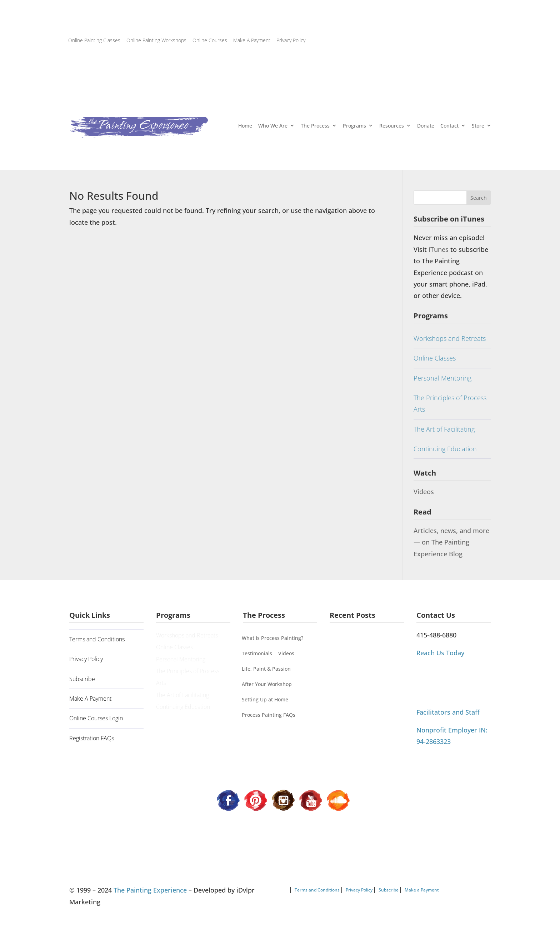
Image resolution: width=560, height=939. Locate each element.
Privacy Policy (291, 40)
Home (245, 126)
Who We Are (273, 126)
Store (478, 126)
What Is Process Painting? (272, 638)
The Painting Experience (150, 890)
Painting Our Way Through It (364, 655)
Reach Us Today (440, 653)
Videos (424, 492)
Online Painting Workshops (156, 40)
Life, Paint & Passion (266, 669)
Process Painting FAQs (269, 715)
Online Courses (210, 40)
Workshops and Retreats (450, 338)
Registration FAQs (92, 738)
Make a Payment (422, 890)
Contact (449, 126)
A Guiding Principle (354, 639)
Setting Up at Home (265, 699)
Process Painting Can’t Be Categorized (361, 677)
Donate (426, 126)
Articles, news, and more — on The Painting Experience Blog (451, 542)
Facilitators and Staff (448, 712)
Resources (392, 126)
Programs (354, 126)
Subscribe (82, 679)
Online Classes (435, 358)
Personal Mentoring (442, 378)
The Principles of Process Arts (450, 403)
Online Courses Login (96, 718)
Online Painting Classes (94, 40)
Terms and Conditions (97, 639)
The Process (315, 126)
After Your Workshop (267, 684)
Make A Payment (252, 40)
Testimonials (257, 653)
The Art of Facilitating (444, 429)
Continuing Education (445, 449)
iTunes (439, 249)
